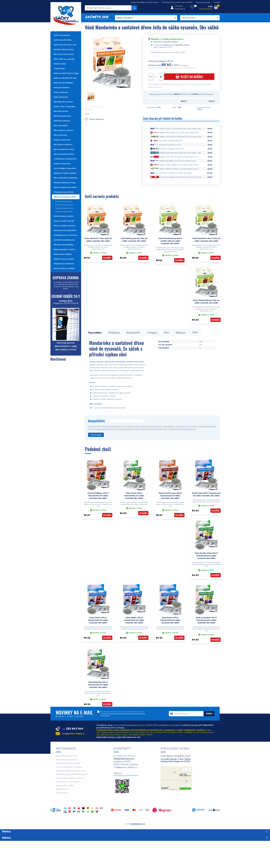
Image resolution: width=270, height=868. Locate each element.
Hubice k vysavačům (62, 140)
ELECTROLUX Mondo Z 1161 (198, 426)
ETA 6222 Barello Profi (188, 429)
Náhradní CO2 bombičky (64, 245)
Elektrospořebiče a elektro (64, 249)
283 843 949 (73, 729)
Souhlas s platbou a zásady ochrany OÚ (70, 778)
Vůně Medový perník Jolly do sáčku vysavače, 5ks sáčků (134, 240)
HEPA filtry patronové (62, 116)
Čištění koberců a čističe (64, 216)
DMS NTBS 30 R (156, 426)
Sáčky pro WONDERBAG (64, 83)
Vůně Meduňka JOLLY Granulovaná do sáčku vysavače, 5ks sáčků (98, 685)
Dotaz (167, 332)
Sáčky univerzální (61, 97)
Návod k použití (133, 332)
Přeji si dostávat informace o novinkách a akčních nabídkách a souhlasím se (123, 714)
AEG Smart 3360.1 (95, 426)
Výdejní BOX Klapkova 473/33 (67, 756)
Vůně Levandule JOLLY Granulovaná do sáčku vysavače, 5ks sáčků (206, 620)
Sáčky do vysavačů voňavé (64, 208)
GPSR (195, 332)
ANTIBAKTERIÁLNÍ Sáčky (64, 49)
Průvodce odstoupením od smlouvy (69, 767)
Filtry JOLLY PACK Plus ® (64, 54)
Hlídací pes (181, 332)
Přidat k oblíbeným (94, 119)
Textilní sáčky (59, 68)
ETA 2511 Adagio (100, 429)
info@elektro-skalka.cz (73, 734)
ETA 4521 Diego (161, 429)
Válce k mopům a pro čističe (65, 187)
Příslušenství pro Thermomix (65, 235)
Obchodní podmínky (203, 2)
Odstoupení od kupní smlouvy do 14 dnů (71, 771)
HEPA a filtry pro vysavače (64, 59)
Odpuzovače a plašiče (63, 254)
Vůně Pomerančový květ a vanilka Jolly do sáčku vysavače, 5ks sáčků (170, 241)
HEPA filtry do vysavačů (63, 102)
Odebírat (209, 714)
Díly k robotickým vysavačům (66, 178)
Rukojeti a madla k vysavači (65, 173)
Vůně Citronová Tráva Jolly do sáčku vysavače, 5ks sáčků (98, 240)
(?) (182, 39)
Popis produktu (95, 332)
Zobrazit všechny (96, 435)
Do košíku (107, 258)
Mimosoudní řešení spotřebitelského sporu (72, 774)
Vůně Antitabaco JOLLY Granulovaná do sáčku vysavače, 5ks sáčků (98, 496)
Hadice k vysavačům (62, 164)
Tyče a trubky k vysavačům (65, 168)
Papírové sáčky (60, 64)
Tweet (87, 114)
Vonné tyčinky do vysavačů (64, 205)
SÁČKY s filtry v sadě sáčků (65, 107)
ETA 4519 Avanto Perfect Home (144, 429)
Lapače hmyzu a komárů (64, 259)
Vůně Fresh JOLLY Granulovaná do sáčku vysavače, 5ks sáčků (206, 494)
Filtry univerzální (60, 135)
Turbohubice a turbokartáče (65, 159)
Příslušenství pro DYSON (64, 192)
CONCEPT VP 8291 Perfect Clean (138, 426)
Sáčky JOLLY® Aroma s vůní (65, 45)
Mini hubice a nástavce (63, 145)
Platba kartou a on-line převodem (68, 763)
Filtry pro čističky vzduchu (64, 226)
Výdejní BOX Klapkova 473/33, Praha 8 (145, 2)
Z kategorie (152, 332)
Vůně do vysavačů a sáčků (65, 197)
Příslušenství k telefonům (64, 264)
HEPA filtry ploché (61, 111)
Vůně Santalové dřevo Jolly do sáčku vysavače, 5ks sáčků (206, 240)
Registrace (180, 9)
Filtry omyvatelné (61, 126)
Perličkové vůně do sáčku (64, 212)
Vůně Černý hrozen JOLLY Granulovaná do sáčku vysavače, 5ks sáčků (170, 496)
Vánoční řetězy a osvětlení (64, 268)
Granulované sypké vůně (64, 201)
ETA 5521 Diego (174, 429)
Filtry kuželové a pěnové (64, 130)
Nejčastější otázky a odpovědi (67, 760)
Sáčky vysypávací (61, 92)
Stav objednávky (62, 793)
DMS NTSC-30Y (182, 426)
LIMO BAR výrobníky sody (64, 240)
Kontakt (217, 2)
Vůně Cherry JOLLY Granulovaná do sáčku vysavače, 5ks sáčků (98, 620)
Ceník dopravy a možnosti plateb (68, 782)
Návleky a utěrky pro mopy (65, 183)
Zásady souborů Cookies (65, 786)
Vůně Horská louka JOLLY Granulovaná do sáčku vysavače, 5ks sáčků (206, 556)
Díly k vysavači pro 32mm (64, 149)
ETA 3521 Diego (112, 429)
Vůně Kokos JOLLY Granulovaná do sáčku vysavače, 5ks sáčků (170, 620)
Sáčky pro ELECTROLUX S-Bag (66, 73)
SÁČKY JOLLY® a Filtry (63, 40)
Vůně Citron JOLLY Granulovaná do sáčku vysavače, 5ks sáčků (134, 496)
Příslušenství (114, 332)
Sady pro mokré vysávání (64, 221)
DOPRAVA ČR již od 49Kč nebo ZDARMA (177, 2)
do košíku (189, 77)
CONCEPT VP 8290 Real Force (113, 426)
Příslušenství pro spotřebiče (65, 230)
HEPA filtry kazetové (62, 121)
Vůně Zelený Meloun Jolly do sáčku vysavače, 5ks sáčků (206, 302)
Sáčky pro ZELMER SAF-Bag (65, 78)
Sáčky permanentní (62, 87)
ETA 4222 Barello (125, 429)
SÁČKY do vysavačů (62, 35)
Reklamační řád (61, 789)
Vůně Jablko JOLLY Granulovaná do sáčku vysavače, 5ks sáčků (134, 620)
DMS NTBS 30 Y (169, 426)
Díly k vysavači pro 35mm (64, 154)
